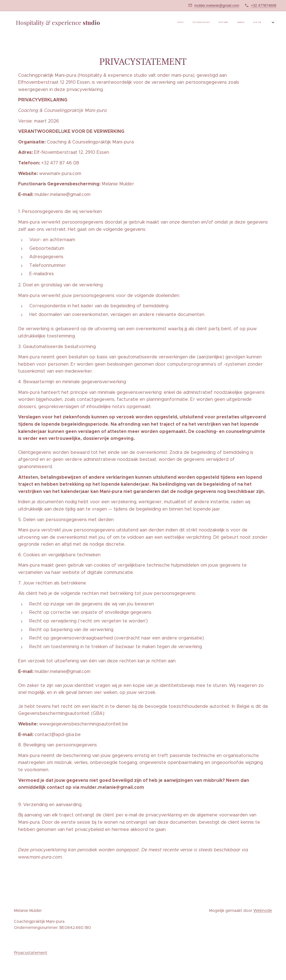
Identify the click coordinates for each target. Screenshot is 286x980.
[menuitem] (215, 23)
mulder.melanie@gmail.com (217, 5)
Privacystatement (31, 953)
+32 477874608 (264, 5)
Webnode (263, 910)
